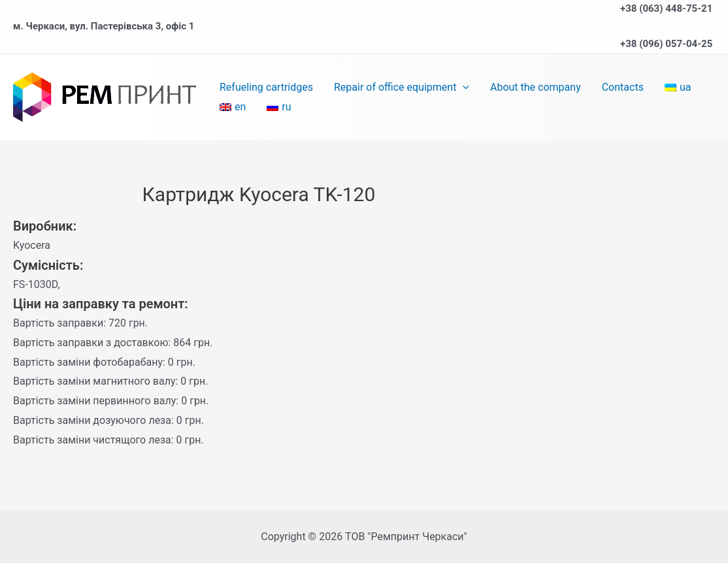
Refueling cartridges (266, 87)
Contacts (623, 87)
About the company (536, 87)
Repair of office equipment (402, 88)
